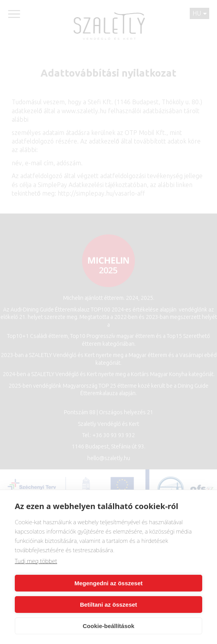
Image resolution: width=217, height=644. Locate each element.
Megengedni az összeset (108, 583)
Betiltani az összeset (108, 605)
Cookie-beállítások (108, 626)
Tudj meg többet (36, 561)
